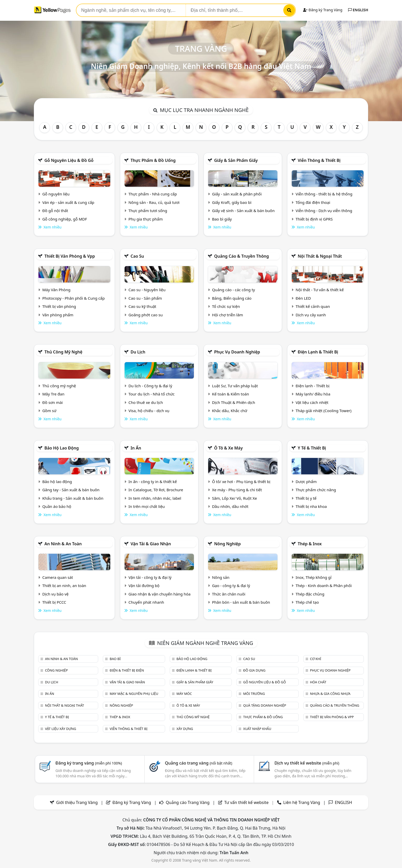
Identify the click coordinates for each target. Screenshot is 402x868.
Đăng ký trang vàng (89, 763)
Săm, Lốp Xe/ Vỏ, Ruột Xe (234, 498)
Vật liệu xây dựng (60, 729)
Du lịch (138, 352)
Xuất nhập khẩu (257, 729)
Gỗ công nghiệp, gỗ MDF (65, 219)
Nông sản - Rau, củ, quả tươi (154, 202)
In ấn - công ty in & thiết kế (153, 482)
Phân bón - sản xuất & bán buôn (241, 602)
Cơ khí (316, 659)
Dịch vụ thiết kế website (307, 763)
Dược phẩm (306, 482)
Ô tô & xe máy (228, 448)
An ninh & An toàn (63, 544)
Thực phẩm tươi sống (148, 211)
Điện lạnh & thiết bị (318, 352)
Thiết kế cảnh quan (313, 306)
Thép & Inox (310, 544)
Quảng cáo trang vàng (198, 763)
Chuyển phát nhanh (146, 602)
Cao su (137, 256)
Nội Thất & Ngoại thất (320, 256)
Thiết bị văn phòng (59, 306)
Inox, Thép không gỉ (314, 577)
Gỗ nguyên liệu (56, 194)
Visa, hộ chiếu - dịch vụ (149, 411)
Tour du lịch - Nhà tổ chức (152, 394)
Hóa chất (318, 682)
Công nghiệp (56, 670)
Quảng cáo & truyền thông (242, 256)
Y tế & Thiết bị (312, 448)
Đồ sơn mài (53, 402)
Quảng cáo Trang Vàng (188, 802)
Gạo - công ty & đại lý (231, 585)
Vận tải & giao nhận (151, 544)
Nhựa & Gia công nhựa (330, 694)
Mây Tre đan (53, 394)
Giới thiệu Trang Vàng (77, 802)
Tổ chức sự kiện (226, 306)
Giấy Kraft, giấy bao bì (232, 202)
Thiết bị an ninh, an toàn (64, 585)
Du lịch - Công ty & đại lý (150, 386)
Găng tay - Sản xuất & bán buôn (71, 490)
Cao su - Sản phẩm (145, 298)
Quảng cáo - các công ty (234, 290)
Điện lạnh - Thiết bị (313, 386)
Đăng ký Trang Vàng (323, 10)
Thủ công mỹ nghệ (63, 352)
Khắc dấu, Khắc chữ (230, 411)
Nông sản (221, 577)
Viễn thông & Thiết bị (319, 160)
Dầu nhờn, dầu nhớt (230, 506)
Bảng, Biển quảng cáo (232, 298)
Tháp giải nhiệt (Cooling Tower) (324, 411)
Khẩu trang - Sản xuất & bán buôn (73, 498)
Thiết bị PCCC (54, 602)
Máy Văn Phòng (56, 290)
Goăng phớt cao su (146, 315)
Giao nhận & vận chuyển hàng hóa (159, 594)
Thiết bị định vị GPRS (314, 219)
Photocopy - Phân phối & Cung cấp (74, 298)
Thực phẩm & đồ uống (153, 160)
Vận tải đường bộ (144, 585)
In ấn (136, 448)
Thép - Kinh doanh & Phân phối (324, 585)
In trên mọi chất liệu (147, 506)
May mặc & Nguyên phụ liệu (134, 694)
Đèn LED (303, 298)
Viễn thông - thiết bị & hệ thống (324, 194)
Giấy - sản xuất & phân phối (237, 194)
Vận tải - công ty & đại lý (150, 577)
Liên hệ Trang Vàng (302, 802)
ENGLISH (358, 10)
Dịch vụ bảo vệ (56, 594)
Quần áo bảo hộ (57, 506)
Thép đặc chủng (310, 594)
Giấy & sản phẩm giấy (236, 160)
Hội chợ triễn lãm (228, 315)
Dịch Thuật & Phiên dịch (234, 402)
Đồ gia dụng (254, 670)
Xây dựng (185, 729)
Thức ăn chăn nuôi (229, 594)
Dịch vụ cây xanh (311, 315)
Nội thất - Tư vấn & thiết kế (320, 290)
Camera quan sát (58, 577)
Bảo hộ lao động (62, 448)
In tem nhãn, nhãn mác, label (155, 498)
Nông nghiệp (227, 544)
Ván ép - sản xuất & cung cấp (68, 202)
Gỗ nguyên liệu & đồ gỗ (69, 160)
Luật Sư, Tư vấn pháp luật (235, 386)
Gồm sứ (49, 411)
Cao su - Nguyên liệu (147, 290)
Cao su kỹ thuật (142, 306)
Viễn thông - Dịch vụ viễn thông (324, 211)
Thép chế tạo (307, 602)
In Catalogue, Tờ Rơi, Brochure (156, 490)
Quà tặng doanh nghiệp (265, 705)
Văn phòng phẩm (58, 315)
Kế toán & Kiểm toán (230, 394)
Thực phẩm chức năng (316, 490)
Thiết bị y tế (306, 498)
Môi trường (254, 694)
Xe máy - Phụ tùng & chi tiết (237, 490)
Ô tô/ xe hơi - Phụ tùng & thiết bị (241, 482)
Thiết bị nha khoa (311, 506)
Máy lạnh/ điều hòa (313, 394)
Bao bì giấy (222, 219)
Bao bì (115, 659)
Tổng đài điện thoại (313, 202)
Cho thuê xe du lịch (146, 402)
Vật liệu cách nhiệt (312, 402)
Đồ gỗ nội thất (55, 211)
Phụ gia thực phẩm (146, 219)
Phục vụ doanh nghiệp (237, 352)
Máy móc (184, 694)
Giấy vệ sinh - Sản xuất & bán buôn (243, 211)
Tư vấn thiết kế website (247, 802)
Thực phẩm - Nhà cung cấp (153, 194)
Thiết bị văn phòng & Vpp (70, 256)
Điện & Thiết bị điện (127, 670)
